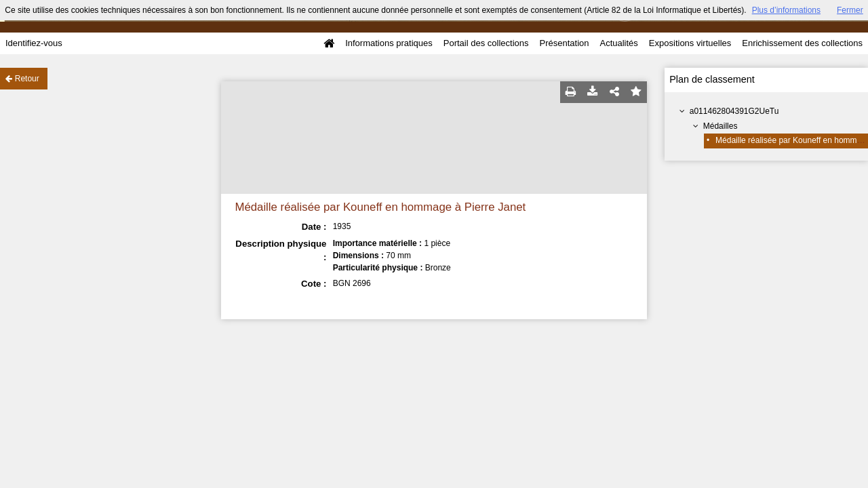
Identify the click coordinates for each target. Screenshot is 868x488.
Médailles (721, 126)
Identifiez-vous (34, 43)
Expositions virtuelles (690, 43)
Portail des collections (486, 43)
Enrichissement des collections (802, 43)
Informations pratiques (389, 43)
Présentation (564, 43)
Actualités (618, 43)
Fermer (850, 10)
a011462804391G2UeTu (734, 111)
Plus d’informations (786, 10)
